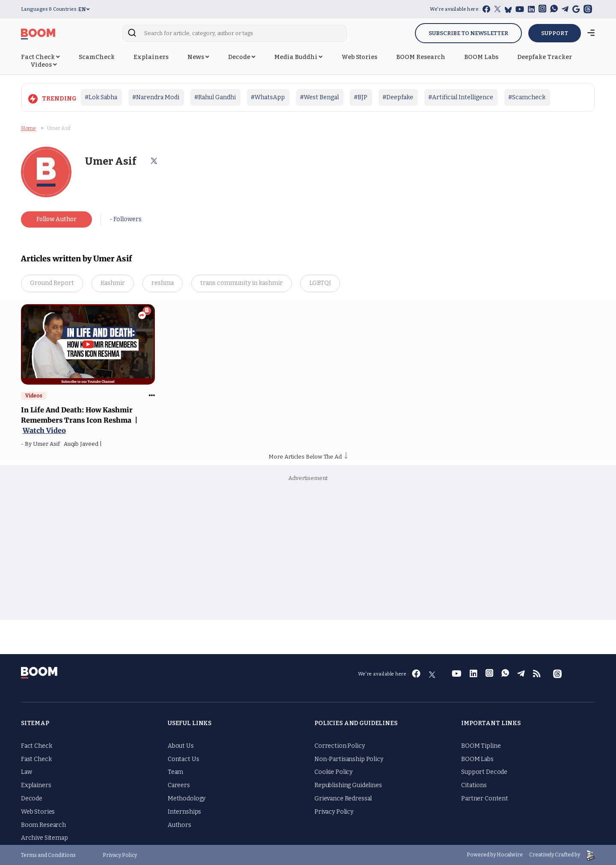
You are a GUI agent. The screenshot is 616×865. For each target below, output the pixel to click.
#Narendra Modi (156, 97)
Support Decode (484, 772)
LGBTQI (320, 283)
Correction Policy (340, 746)
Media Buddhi (298, 57)
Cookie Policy (333, 772)
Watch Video (44, 430)
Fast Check (36, 759)
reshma (163, 283)
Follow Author (56, 219)
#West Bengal (319, 97)
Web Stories (359, 57)
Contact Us (184, 759)
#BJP (361, 97)
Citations (474, 785)
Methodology (187, 798)
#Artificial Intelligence (461, 97)
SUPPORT (555, 33)
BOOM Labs (481, 57)
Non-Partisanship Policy (349, 759)
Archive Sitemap (44, 838)
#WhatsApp (268, 97)
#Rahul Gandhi (215, 97)
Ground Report (52, 283)
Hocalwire (510, 855)
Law (27, 772)
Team (175, 772)
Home (28, 128)
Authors (179, 825)
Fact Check (40, 57)
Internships (184, 812)
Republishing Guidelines (348, 785)
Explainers (151, 57)
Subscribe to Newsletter (468, 33)
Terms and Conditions (48, 855)
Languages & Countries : (50, 9)
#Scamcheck (527, 97)
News (198, 57)
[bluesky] (508, 10)
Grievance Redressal (343, 798)
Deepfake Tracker (545, 57)
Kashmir (113, 283)
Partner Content (485, 798)
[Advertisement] (308, 551)
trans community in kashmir (241, 283)
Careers (179, 785)
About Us (181, 746)
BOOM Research (421, 57)
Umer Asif (48, 444)
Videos (44, 65)
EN (84, 9)
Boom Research (43, 825)
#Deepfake (398, 97)
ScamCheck (97, 57)
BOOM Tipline (481, 746)
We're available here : (455, 9)
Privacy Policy (334, 812)
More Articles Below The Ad (308, 457)
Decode (242, 57)
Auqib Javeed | (84, 444)
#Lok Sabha (101, 97)
